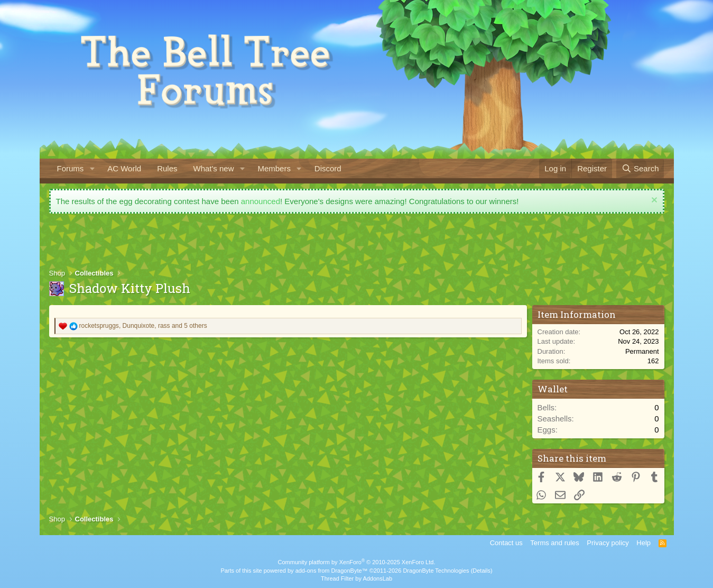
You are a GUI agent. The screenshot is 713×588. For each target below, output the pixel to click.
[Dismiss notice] (653, 201)
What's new (213, 168)
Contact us (506, 543)
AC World (124, 168)
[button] (92, 168)
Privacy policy (608, 543)
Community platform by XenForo (357, 562)
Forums (71, 168)
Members (274, 168)
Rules (167, 168)
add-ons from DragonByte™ (332, 571)
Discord (328, 168)
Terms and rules (554, 543)
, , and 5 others (143, 326)
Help (643, 543)
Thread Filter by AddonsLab (357, 578)
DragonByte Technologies (436, 571)
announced (261, 201)
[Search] (640, 168)
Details (481, 571)
